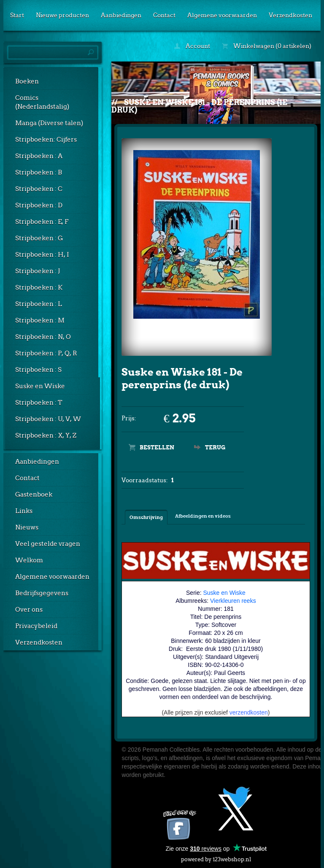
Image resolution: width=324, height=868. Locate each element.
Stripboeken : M (40, 320)
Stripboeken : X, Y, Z (46, 435)
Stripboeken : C (39, 189)
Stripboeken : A (39, 156)
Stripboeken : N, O (43, 337)
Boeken (27, 81)
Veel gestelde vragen (48, 544)
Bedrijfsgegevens (42, 593)
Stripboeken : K (39, 288)
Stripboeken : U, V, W (48, 419)
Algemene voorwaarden (222, 15)
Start (17, 15)
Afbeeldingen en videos (203, 516)
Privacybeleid (36, 626)
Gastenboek (34, 494)
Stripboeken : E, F (42, 222)
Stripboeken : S (38, 370)
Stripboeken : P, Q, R (46, 353)
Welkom (29, 560)
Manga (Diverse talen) (49, 123)
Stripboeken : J (38, 271)
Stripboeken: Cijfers (46, 140)
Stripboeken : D (39, 205)
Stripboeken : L (39, 304)
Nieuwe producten (62, 15)
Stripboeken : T (39, 403)
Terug (215, 447)
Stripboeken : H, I (42, 255)
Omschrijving (146, 517)
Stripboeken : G (39, 238)
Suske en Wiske (40, 386)
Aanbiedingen (121, 15)
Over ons (29, 610)
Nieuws (27, 527)
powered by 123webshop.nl (216, 858)
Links (24, 511)
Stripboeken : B (39, 172)
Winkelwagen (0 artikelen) (267, 46)
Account (192, 46)
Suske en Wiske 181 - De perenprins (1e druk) (199, 106)
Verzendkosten (290, 15)
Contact (164, 15)
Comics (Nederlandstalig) (42, 102)
